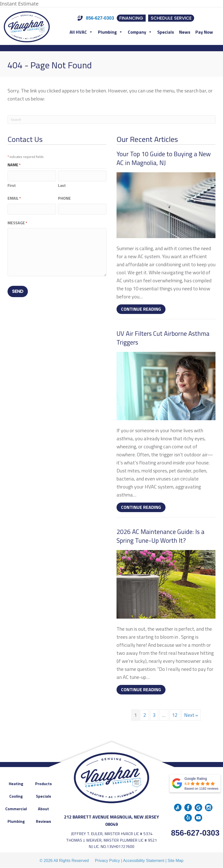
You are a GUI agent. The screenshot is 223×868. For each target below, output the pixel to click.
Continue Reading (143, 309)
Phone (64, 197)
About (43, 809)
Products (43, 784)
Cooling (16, 796)
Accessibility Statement (144, 861)
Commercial (16, 809)
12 (175, 715)
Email (14, 197)
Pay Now (204, 32)
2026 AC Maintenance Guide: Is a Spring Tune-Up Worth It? (160, 536)
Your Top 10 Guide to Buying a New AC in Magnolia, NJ (164, 158)
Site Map (175, 861)
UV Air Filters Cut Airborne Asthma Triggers (163, 338)
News (185, 32)
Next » (191, 715)
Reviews (43, 821)
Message (17, 221)
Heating (16, 784)
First (12, 184)
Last (62, 184)
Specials (166, 32)
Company (140, 32)
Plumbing (110, 32)
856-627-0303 (195, 833)
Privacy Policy (107, 861)
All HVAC (81, 32)
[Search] (111, 120)
